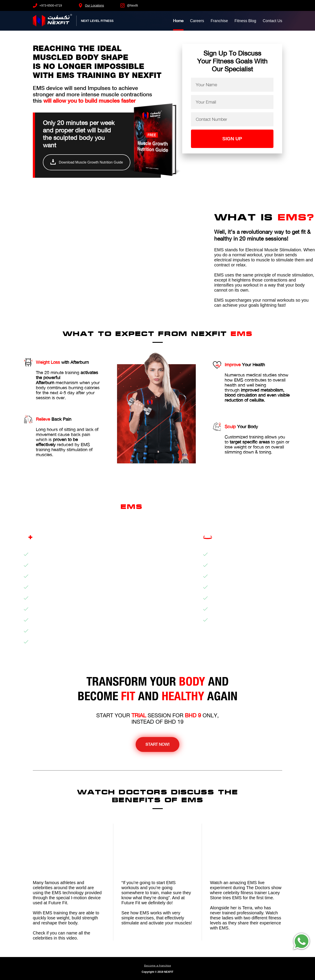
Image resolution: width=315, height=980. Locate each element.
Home (178, 21)
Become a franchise (158, 966)
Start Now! (157, 744)
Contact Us (272, 21)
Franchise (219, 21)
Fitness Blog (245, 21)
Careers (197, 21)
